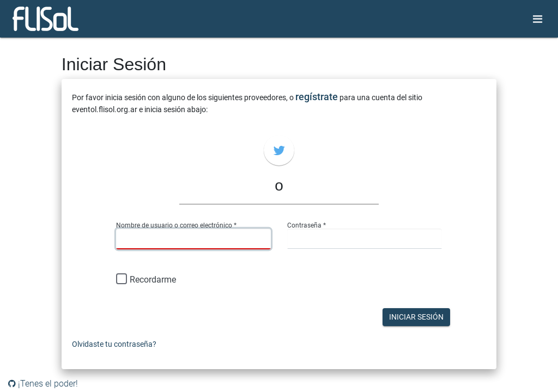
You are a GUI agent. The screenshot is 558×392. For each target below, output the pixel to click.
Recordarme (146, 280)
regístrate (317, 97)
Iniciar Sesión (416, 317)
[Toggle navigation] (538, 19)
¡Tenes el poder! (43, 384)
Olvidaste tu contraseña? (114, 344)
